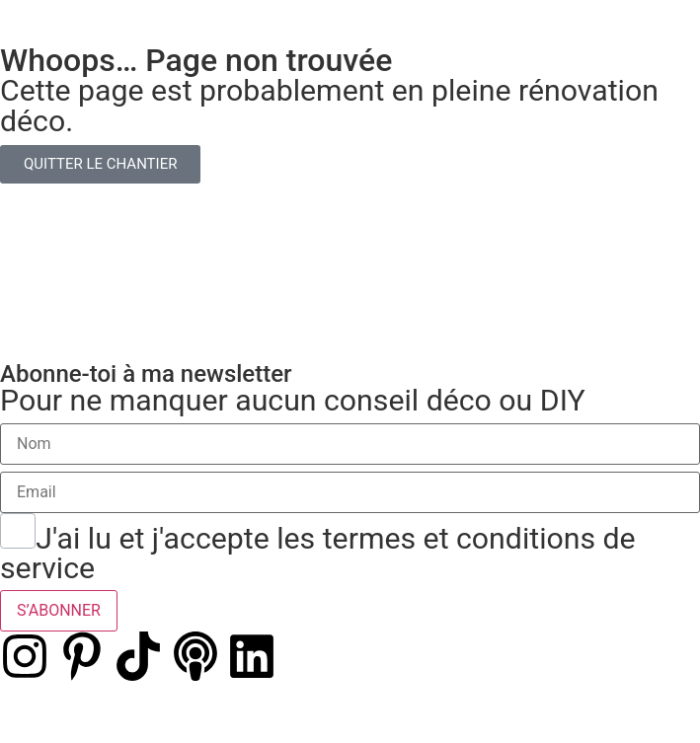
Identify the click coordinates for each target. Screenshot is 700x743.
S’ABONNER (59, 610)
